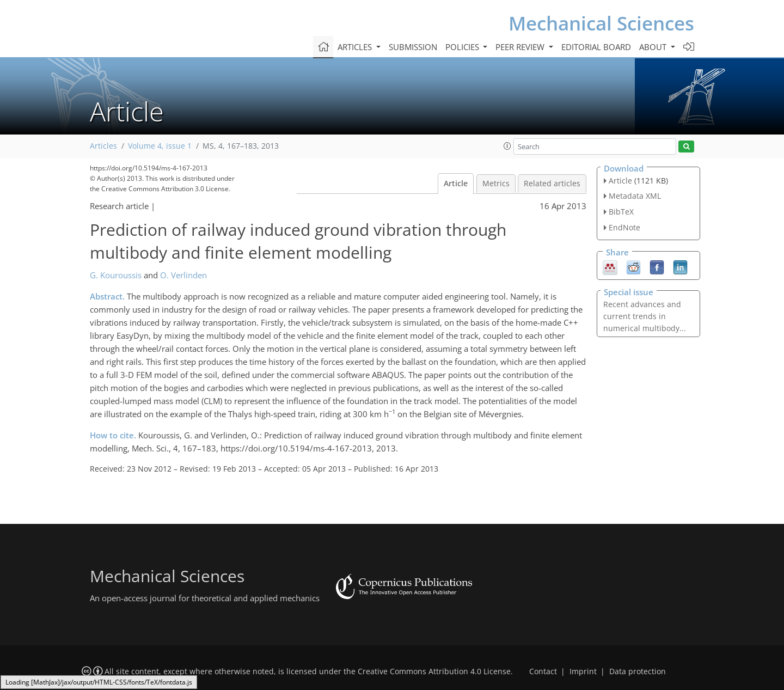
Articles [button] (356, 47)
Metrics (496, 184)
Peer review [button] (521, 47)
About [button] (654, 47)
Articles (103, 146)
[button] (507, 146)
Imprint (583, 671)
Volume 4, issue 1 (160, 146)
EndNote (624, 227)
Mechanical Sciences (601, 23)
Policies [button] (463, 47)
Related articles (552, 184)
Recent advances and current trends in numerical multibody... (645, 316)
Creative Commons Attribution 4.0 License (434, 671)
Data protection (638, 671)
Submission (413, 47)
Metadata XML (635, 196)
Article (456, 184)
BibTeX (621, 212)
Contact (543, 671)
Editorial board (596, 47)
